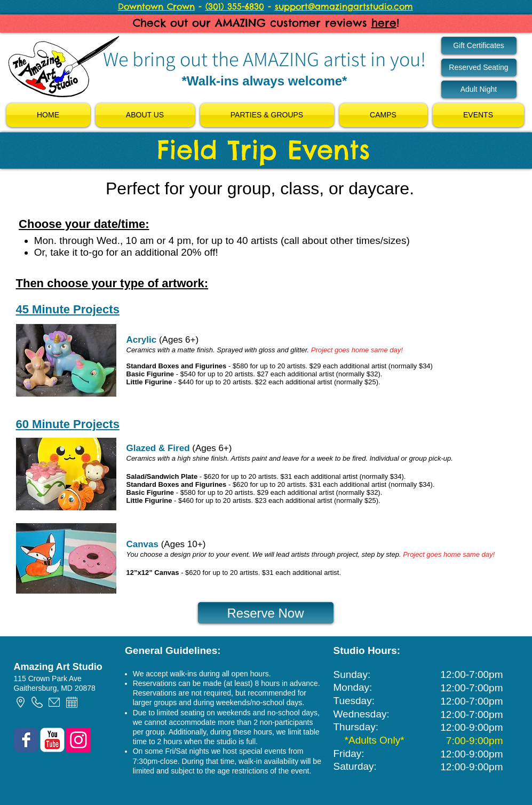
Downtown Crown (156, 6)
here (384, 23)
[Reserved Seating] (479, 68)
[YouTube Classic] (52, 740)
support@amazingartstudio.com (344, 6)
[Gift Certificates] (479, 46)
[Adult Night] (479, 89)
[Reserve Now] (266, 613)
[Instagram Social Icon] (78, 740)
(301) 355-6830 (235, 6)
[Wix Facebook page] (26, 740)
